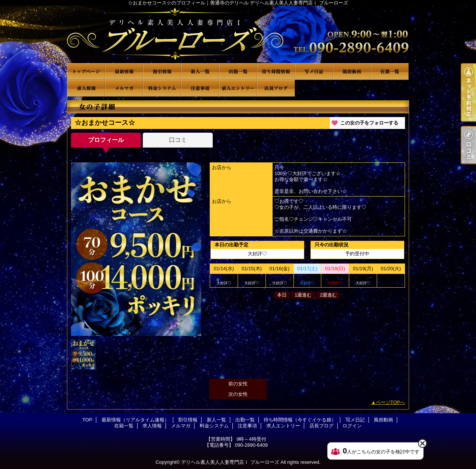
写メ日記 (314, 72)
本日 (282, 295)
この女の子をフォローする (369, 123)
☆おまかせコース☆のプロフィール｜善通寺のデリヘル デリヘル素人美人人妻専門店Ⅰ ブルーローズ (238, 34)
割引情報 (162, 72)
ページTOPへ (391, 402)
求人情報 (86, 88)
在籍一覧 (390, 72)
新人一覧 (200, 72)
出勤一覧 (238, 72)
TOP (86, 72)
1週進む (303, 295)
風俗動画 (352, 72)
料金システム (162, 88)
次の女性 (238, 394)
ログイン (352, 426)
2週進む (328, 295)
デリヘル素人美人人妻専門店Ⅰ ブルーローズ (230, 462)
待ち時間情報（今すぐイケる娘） (276, 72)
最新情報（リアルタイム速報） (124, 72)
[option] (136, 249)
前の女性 (238, 384)
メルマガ (124, 88)
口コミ (178, 140)
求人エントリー (238, 88)
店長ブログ (276, 88)
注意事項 (200, 88)
